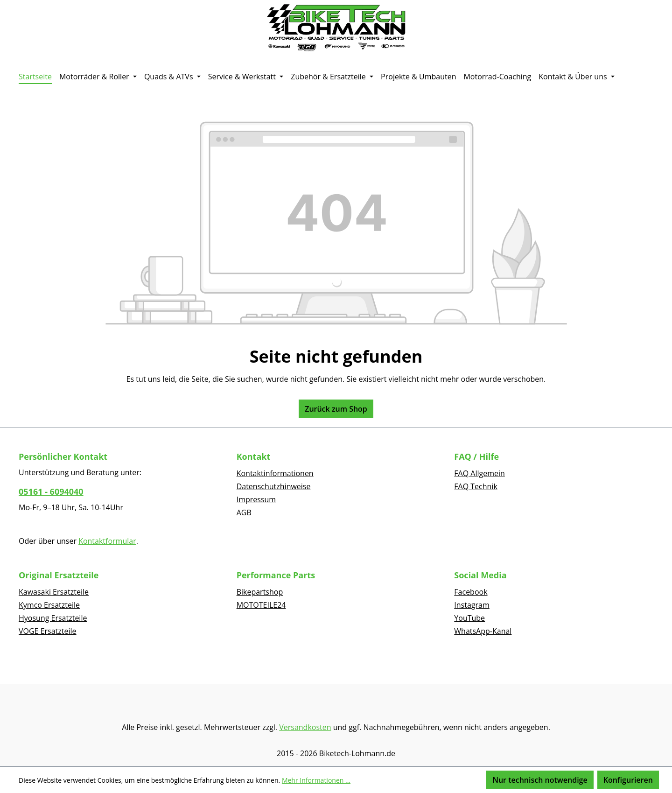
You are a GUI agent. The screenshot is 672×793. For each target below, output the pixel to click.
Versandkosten (305, 727)
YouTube (469, 618)
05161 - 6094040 (51, 491)
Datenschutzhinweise (274, 486)
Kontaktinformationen (275, 473)
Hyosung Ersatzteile (53, 618)
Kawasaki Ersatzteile (54, 592)
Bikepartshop (260, 592)
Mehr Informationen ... (316, 780)
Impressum (256, 499)
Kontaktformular (107, 541)
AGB (244, 512)
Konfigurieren (628, 780)
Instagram (472, 605)
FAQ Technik (476, 486)
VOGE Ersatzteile (48, 631)
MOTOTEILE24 (261, 605)
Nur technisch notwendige (540, 780)
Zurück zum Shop (336, 409)
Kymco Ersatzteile (49, 605)
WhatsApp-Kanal (483, 631)
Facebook (471, 592)
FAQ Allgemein (479, 473)
